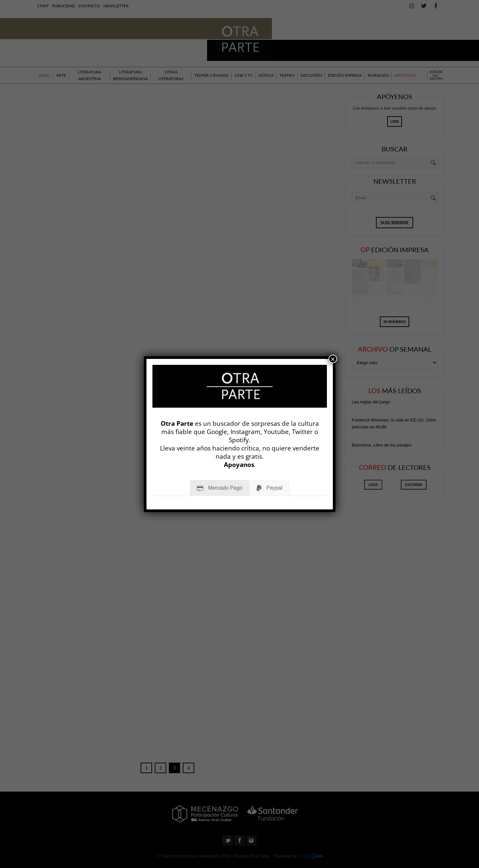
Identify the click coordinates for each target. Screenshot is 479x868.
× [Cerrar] (333, 359)
